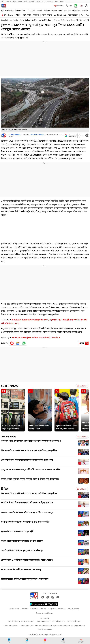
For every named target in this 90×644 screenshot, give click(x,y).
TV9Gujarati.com (11, 626)
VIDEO (18, 15)
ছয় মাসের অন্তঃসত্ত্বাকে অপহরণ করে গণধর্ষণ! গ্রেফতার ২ (36, 337)
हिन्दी (3, 2)
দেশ (65, 11)
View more (82, 386)
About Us (24, 609)
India (16, 20)
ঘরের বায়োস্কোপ (73, 15)
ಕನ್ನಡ (14, 2)
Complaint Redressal (56, 609)
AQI (71, 6)
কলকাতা (39, 11)
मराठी (26, 2)
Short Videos (10, 386)
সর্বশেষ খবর (9, 11)
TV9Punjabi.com (27, 626)
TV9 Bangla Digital (14, 135)
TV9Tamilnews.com (43, 626)
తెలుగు (20, 2)
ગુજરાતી (32, 2)
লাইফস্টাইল (76, 11)
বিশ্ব (69, 11)
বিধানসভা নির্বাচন (21, 11)
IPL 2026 (31, 11)
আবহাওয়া (36, 15)
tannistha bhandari (37, 135)
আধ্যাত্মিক (85, 11)
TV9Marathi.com (74, 621)
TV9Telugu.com (59, 621)
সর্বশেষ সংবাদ (8, 437)
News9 (9, 2)
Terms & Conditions (44, 613)
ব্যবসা (60, 11)
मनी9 (57, 2)
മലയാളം (50, 2)
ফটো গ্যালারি (27, 15)
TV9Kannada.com (43, 621)
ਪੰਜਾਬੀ (38, 2)
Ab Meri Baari (60, 15)
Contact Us (14, 609)
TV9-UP (63, 2)
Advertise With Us (38, 609)
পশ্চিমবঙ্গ (47, 11)
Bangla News (6, 20)
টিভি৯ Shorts (8, 15)
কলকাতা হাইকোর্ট (47, 15)
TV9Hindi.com (14, 621)
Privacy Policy (73, 609)
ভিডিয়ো (5, 489)
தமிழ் (44, 2)
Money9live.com (78, 626)
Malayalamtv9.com (62, 626)
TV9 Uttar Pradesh (44, 630)
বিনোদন (54, 11)
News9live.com (28, 621)
